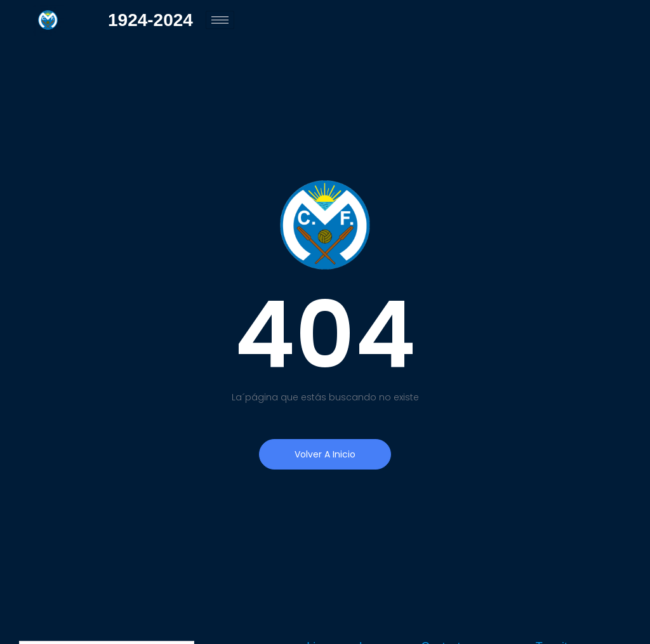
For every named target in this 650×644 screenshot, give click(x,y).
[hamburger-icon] (220, 20)
